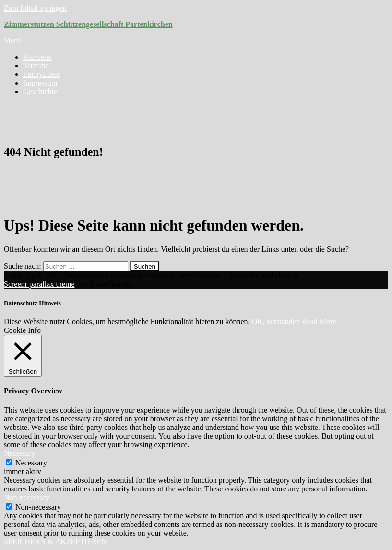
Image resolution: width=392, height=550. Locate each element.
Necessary (31, 463)
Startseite (37, 57)
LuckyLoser (42, 74)
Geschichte (40, 92)
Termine (36, 66)
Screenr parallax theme (39, 284)
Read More (319, 322)
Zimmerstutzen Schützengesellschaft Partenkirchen (88, 24)
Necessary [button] (20, 453)
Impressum (40, 83)
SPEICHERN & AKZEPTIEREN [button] (55, 542)
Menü (13, 41)
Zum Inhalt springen (35, 8)
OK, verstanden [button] (276, 322)
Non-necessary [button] (27, 497)
